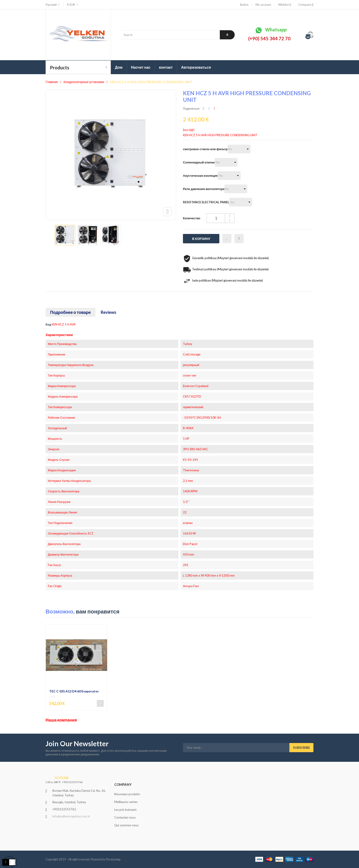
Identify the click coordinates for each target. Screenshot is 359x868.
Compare (306, 5)
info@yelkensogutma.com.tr (71, 816)
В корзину (201, 239)
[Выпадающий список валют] (71, 5)
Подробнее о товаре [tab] (71, 312)
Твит (209, 108)
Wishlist (285, 5)
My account (263, 5)
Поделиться (204, 108)
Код (48, 324)
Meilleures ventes (126, 802)
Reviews (109, 312)
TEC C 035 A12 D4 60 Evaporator (74, 691)
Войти (244, 5)
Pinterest (214, 108)
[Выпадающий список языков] (53, 5)
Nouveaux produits (127, 794)
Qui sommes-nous (126, 825)
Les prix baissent (125, 810)
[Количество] (220, 218)
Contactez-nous (125, 817)
